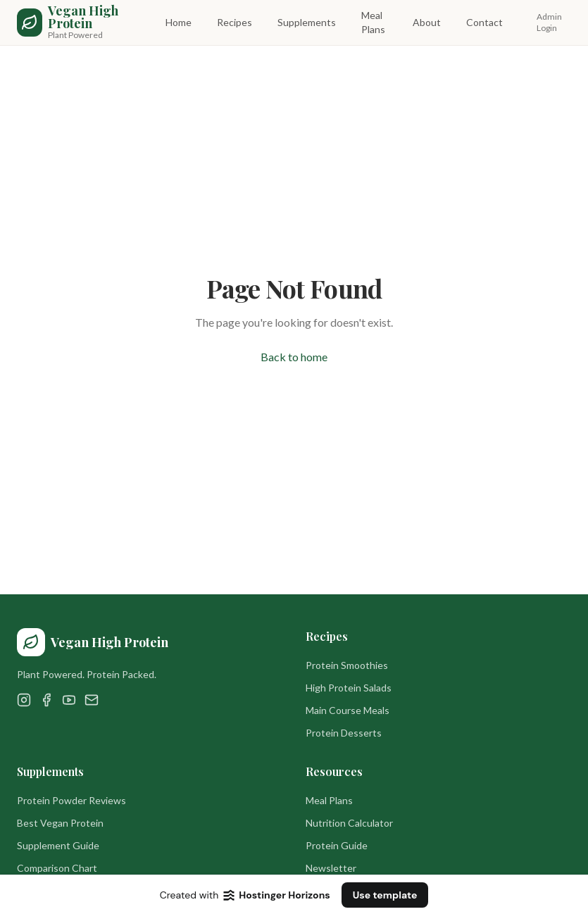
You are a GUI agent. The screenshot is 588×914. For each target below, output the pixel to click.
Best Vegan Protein (60, 823)
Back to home (294, 357)
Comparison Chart (57, 868)
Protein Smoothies (347, 665)
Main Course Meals (348, 710)
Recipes (234, 22)
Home (179, 22)
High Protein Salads (349, 688)
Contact (484, 22)
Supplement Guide (58, 845)
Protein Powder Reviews (71, 800)
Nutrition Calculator (349, 823)
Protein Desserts (344, 733)
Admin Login (549, 22)
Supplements (307, 22)
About (427, 22)
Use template (385, 895)
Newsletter (331, 868)
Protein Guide (337, 845)
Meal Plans (373, 22)
